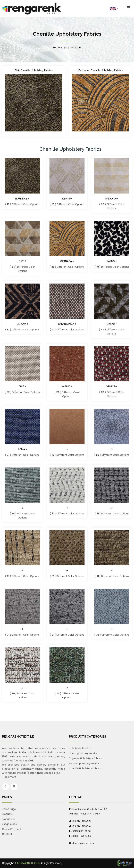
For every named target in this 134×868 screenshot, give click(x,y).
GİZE (22, 261)
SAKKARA (112, 199)
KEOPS (67, 199)
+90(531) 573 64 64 (81, 836)
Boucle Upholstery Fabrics (84, 763)
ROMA (22, 449)
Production (9, 819)
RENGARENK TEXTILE (28, 863)
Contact (7, 834)
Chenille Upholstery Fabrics (85, 768)
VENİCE (112, 387)
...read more (9, 777)
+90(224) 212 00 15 (81, 821)
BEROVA (22, 324)
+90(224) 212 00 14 (81, 826)
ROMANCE (22, 199)
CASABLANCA (67, 324)
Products (76, 48)
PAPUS (112, 261)
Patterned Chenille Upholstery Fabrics (100, 70)
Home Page (60, 48)
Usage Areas (9, 824)
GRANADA (67, 261)
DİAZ (22, 387)
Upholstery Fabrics (80, 748)
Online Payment (12, 829)
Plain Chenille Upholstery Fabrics (33, 70)
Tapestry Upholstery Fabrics (85, 758)
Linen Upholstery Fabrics (83, 753)
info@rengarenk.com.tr (83, 843)
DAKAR (112, 324)
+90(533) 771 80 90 (81, 831)
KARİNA (67, 387)
